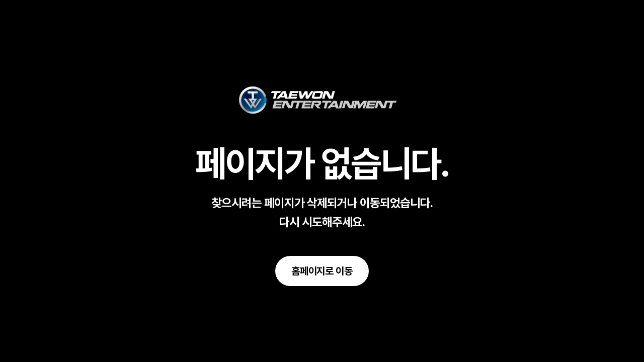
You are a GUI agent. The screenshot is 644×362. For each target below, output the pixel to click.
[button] (322, 271)
